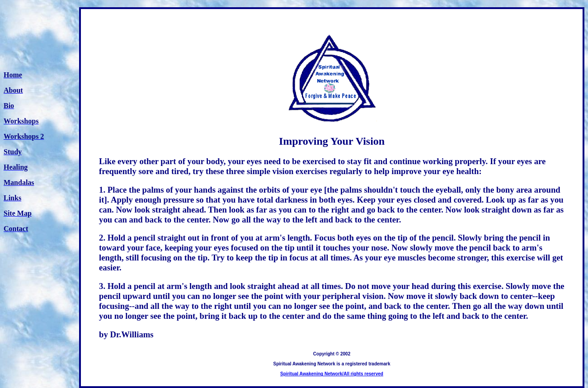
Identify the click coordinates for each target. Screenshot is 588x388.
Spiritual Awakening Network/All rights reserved (332, 374)
